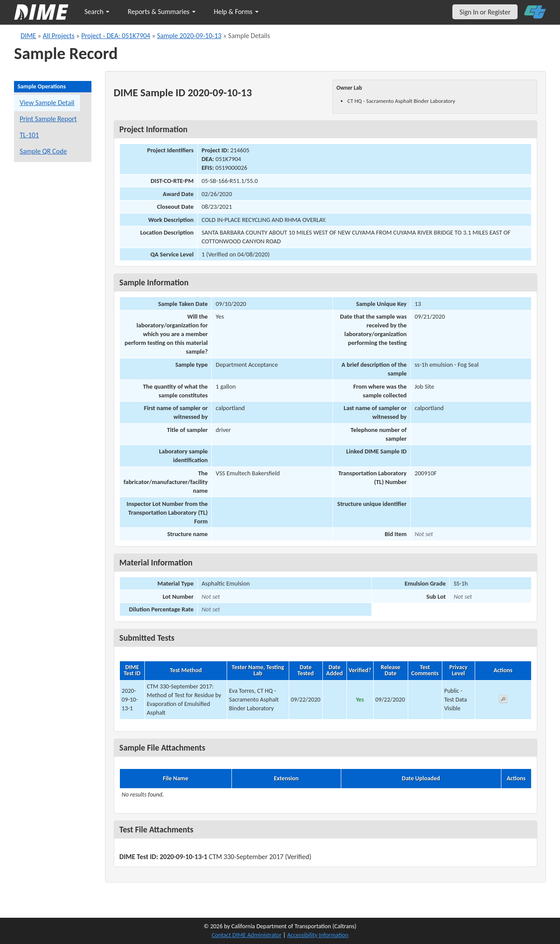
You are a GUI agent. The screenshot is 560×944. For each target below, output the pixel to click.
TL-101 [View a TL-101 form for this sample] (29, 135)
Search (97, 12)
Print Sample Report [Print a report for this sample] (48, 119)
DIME (28, 36)
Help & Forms (236, 12)
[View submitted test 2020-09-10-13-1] (503, 700)
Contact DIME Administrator (247, 935)
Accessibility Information (318, 935)
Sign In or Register (485, 12)
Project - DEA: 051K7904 (116, 36)
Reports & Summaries (162, 12)
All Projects (59, 36)
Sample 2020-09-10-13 (189, 36)
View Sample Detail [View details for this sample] (47, 103)
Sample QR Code (43, 151)
